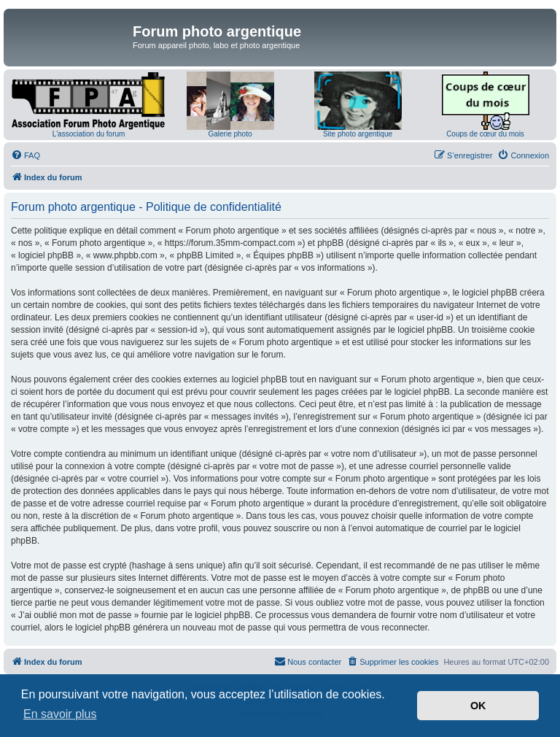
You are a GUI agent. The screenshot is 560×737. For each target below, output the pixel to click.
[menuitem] (26, 155)
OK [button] (478, 706)
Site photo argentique (358, 134)
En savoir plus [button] (60, 714)
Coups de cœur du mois (485, 134)
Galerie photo (230, 134)
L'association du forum (89, 134)
